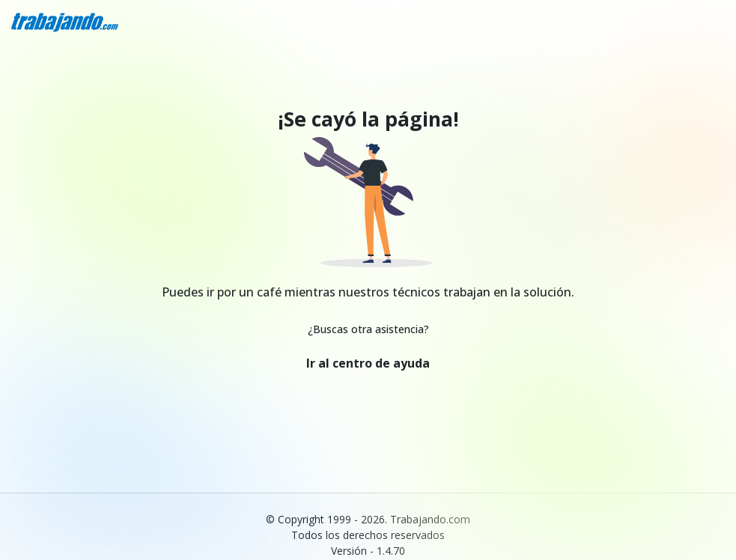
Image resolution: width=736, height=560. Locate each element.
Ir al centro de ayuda (368, 363)
